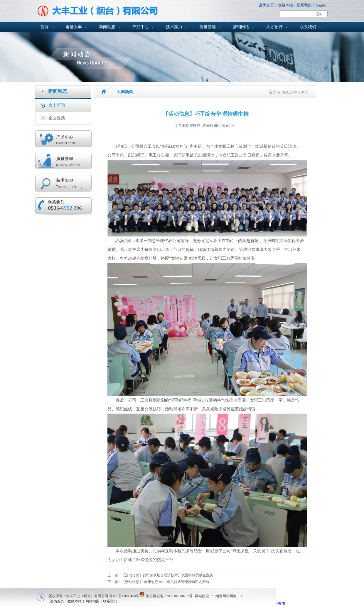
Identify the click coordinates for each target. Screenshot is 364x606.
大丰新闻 (57, 105)
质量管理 (208, 27)
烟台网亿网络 (226, 596)
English (321, 5)
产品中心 (141, 27)
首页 (44, 27)
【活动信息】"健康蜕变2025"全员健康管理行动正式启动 (165, 582)
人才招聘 (274, 27)
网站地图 (92, 601)
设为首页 (266, 5)
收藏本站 (285, 5)
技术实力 (174, 27)
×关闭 (280, 603)
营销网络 (241, 27)
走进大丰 (74, 27)
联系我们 (304, 5)
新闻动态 (107, 27)
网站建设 (202, 596)
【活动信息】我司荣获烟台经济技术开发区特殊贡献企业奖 (167, 575)
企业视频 (57, 118)
